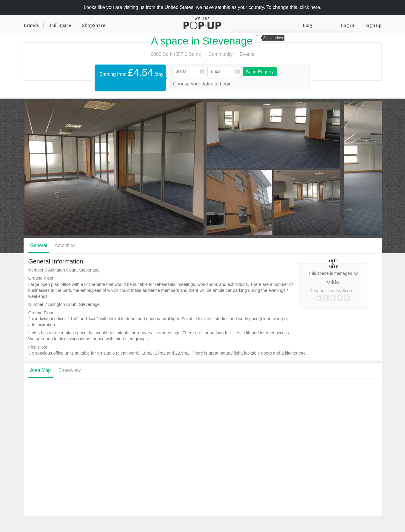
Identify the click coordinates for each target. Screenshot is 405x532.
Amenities (65, 245)
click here (310, 7)
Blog (308, 25)
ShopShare (94, 25)
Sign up (373, 25)
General (39, 245)
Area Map (40, 370)
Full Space (60, 25)
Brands (31, 25)
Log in (348, 25)
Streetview (70, 370)
